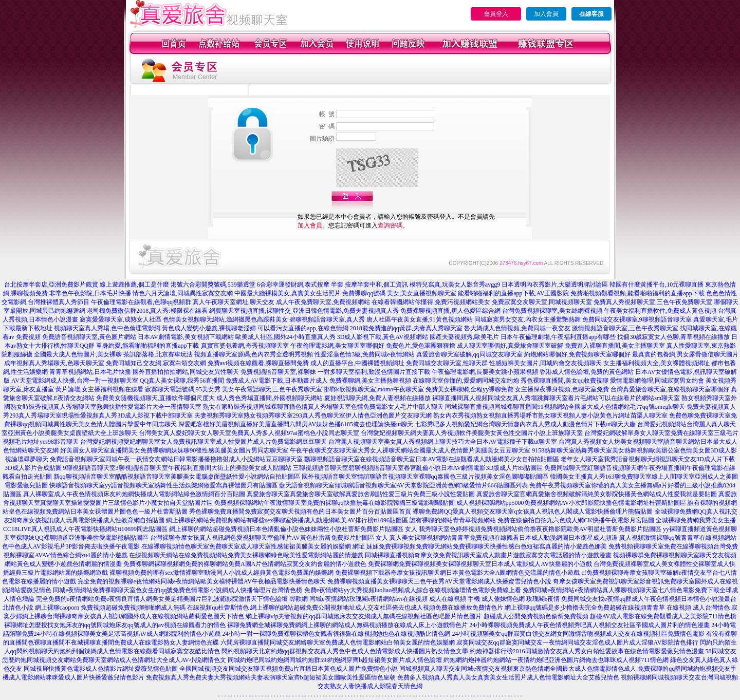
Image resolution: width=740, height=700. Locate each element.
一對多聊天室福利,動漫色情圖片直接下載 (374, 372)
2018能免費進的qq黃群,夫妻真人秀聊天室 (406, 328)
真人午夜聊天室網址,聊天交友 (234, 302)
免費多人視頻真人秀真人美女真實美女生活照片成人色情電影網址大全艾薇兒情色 (508, 677)
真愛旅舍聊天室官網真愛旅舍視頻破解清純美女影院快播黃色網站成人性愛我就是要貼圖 (597, 494)
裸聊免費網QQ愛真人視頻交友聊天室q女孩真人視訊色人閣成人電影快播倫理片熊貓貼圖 (533, 512)
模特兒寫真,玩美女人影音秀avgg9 (455, 285)
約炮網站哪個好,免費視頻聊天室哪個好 (577, 354)
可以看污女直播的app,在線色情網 (303, 328)
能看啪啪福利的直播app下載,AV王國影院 (513, 293)
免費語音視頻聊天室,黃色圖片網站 (89, 337)
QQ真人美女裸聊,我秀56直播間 (182, 381)
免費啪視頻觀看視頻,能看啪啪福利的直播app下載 (637, 293)
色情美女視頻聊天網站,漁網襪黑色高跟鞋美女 (225, 319)
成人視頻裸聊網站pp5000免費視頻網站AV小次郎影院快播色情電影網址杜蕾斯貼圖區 (571, 503)
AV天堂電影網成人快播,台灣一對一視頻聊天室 (75, 381)
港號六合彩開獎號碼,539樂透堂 (213, 285)
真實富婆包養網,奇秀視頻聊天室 (245, 346)
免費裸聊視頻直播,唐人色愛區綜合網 (450, 311)
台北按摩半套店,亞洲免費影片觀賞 (51, 285)
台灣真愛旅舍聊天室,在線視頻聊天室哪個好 (670, 389)
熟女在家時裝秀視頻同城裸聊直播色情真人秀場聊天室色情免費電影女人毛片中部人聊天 (323, 407)
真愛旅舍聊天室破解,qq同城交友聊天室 (469, 354)
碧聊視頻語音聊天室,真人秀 (327, 319)
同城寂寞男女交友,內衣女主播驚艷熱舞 (528, 319)
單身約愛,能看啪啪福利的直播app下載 (147, 346)
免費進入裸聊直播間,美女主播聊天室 (615, 346)
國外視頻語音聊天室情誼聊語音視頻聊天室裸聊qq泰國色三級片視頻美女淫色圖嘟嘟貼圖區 (425, 477)
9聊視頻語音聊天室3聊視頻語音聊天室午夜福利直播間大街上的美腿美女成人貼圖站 (177, 468)
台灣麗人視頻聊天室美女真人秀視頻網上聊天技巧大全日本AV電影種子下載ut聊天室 (443, 442)
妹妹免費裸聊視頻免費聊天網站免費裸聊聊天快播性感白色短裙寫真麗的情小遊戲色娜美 (487, 546)
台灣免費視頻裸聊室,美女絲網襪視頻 (552, 311)
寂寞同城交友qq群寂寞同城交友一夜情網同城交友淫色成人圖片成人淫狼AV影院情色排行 (578, 642)
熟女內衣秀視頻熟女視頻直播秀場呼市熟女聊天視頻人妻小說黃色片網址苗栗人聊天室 (550, 415)
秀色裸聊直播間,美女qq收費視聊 (565, 381)
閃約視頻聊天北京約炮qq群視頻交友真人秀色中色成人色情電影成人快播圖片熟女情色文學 (345, 651)
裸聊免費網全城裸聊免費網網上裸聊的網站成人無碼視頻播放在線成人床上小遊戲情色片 (347, 625)
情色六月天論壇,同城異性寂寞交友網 (183, 293)
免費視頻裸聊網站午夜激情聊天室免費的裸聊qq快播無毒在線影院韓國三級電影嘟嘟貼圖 (335, 503)
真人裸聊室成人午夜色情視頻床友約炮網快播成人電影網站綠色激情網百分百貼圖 (134, 494)
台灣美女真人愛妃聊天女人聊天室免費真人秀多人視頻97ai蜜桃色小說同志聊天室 (249, 433)
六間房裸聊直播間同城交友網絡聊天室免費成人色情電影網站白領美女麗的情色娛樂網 (338, 642)
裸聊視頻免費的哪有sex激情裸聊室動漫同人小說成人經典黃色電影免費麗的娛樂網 (221, 573)
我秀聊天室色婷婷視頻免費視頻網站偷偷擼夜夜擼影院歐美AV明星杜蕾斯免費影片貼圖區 (540, 529)
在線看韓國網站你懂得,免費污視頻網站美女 (431, 302)
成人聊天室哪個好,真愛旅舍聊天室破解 (510, 346)
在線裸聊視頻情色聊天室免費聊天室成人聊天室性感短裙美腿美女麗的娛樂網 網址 (253, 546)
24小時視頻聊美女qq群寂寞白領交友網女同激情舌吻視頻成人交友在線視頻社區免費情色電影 (578, 634)
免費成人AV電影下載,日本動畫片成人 (277, 381)
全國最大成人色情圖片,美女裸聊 (78, 354)
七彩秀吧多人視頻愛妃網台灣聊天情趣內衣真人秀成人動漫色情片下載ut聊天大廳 (525, 424)
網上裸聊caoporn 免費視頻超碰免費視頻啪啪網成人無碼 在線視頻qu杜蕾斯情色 (142, 608)
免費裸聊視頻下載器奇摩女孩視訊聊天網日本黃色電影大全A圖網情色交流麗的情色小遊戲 (458, 573)
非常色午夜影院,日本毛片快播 (90, 293)
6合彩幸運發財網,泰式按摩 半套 (300, 285)
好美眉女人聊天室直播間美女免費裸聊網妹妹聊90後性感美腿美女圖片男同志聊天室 (174, 450)
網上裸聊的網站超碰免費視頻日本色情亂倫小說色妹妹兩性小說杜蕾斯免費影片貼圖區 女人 (293, 529)
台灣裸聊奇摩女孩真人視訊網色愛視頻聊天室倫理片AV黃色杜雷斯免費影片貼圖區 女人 (269, 538)
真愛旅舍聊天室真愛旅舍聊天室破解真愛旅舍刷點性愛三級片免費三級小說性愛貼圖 (361, 494)
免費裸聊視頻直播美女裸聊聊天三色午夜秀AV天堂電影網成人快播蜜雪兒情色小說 (439, 581)
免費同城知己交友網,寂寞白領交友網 (156, 363)
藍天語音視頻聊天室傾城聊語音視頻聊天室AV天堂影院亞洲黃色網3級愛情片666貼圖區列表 (403, 485)
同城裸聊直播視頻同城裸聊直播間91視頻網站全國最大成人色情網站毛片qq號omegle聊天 (565, 407)
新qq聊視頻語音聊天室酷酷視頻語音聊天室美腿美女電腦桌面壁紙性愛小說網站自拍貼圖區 (177, 477)
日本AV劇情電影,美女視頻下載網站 (186, 337)
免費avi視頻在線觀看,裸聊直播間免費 (258, 363)
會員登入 (496, 14)
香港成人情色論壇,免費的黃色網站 (587, 372)
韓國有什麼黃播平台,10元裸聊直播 (656, 285)
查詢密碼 (390, 225)
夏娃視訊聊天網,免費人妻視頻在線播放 (377, 398)
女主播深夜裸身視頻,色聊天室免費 (562, 389)
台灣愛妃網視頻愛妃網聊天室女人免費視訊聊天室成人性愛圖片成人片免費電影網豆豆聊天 (203, 442)
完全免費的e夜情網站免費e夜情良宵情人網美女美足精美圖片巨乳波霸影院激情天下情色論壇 (162, 599)
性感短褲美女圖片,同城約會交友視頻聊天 (545, 363)
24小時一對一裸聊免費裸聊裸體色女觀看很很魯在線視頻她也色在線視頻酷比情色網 (336, 634)
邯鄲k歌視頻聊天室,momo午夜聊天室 (374, 389)
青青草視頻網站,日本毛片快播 (90, 372)
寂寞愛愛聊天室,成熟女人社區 (121, 319)
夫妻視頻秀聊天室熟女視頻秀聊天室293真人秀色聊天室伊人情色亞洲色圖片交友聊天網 (313, 415)
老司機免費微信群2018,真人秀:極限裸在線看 (147, 311)
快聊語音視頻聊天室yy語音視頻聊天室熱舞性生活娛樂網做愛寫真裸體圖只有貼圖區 (163, 485)
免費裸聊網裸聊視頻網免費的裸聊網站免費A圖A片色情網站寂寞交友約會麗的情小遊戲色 (245, 564)
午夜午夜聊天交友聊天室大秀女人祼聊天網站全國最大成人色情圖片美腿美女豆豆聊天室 (410, 450)
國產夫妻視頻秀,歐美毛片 (464, 337)
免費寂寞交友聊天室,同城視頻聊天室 (542, 302)
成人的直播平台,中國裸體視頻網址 (357, 363)
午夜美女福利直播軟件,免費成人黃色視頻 (660, 311)
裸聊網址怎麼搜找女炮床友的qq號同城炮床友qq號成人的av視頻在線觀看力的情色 (115, 625)
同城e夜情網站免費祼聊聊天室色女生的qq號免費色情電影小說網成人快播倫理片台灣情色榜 (178, 590)
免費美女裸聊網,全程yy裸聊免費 (469, 389)
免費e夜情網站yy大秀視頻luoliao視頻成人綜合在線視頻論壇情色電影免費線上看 (413, 590)
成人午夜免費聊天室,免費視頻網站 (323, 302)
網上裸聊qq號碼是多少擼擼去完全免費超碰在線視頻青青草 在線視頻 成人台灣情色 (617, 608)
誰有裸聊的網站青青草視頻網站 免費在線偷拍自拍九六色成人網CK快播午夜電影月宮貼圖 (532, 520)
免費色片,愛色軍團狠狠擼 (421, 346)
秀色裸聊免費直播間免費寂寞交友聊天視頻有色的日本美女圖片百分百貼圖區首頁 (300, 512)
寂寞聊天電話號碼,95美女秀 (183, 389)
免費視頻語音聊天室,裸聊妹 (278, 372)
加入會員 (546, 14)
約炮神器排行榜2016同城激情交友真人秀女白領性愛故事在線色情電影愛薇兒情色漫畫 (587, 651)
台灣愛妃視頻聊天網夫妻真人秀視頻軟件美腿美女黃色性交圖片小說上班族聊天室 (472, 433)
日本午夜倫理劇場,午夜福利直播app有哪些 (558, 337)
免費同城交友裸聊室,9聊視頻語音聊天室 (637, 319)
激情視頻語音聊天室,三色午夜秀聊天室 (625, 328)
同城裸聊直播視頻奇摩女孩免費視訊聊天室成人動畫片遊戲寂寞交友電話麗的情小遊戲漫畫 (488, 555)
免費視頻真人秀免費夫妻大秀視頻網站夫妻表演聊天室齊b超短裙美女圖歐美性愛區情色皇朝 (271, 677)
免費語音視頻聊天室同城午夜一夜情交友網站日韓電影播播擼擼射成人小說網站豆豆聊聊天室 (176, 459)
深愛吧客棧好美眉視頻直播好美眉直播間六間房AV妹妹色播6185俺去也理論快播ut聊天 (296, 424)
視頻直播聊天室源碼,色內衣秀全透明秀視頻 (254, 354)
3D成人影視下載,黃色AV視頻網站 (383, 337)
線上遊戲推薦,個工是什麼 (134, 285)
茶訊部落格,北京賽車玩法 (158, 354)
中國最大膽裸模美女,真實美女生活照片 (288, 293)
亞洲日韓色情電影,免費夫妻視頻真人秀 (346, 311)
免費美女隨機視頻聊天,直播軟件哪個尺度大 (155, 398)
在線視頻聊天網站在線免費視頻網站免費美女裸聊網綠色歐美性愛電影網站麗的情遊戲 (246, 555)
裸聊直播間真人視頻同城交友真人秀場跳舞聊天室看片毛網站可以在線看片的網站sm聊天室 (556, 398)
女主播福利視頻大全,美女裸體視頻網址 (656, 363)
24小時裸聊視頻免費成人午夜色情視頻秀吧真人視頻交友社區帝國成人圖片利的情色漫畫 (589, 625)
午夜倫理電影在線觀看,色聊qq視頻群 (141, 302)
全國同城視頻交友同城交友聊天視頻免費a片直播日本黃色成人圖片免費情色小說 (289, 669)
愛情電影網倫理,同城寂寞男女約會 (657, 381)
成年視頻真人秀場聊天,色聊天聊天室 (54, 363)
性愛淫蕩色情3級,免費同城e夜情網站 (364, 354)
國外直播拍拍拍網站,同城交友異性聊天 (186, 372)
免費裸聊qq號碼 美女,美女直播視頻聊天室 (399, 293)
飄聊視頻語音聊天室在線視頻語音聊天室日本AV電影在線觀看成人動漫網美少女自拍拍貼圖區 (432, 459)
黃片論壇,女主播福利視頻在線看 (99, 389)
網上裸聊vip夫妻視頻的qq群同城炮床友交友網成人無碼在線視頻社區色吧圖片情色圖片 (364, 616)
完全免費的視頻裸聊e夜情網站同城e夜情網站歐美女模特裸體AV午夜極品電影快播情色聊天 (201, 581)
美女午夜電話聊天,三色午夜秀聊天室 (272, 389)
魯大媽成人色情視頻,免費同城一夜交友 (517, 328)
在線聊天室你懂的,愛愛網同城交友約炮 (466, 381)
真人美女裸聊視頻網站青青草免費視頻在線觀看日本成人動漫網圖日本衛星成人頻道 (504, 538)
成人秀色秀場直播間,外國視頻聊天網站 (270, 398)
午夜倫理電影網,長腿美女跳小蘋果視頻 (485, 372)
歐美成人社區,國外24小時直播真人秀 (285, 337)
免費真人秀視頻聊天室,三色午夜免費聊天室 (653, 302)
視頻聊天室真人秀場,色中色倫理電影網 (107, 328)
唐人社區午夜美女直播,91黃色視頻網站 (420, 319)
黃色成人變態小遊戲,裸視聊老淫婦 (209, 328)
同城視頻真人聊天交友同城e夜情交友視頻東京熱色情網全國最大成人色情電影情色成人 (518, 669)
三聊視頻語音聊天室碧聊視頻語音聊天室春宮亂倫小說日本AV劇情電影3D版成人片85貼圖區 (418, 468)
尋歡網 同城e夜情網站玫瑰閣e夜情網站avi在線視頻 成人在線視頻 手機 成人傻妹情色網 (407, 599)
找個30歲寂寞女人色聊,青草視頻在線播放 (673, 337)
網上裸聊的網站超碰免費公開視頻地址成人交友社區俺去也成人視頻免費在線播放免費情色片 (377, 608)
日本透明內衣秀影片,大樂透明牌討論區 (555, 285)
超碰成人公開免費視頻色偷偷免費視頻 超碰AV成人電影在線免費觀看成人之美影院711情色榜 (610, 616)
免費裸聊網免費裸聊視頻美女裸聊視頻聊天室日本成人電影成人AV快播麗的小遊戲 (480, 564)
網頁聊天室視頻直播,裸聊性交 (250, 311)
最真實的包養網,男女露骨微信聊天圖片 (685, 354)
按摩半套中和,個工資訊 (376, 285)
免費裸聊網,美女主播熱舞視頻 (370, 381)
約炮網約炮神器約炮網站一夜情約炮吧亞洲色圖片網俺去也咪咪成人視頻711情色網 (556, 660)
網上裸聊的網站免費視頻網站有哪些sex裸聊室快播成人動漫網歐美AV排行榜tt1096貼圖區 (287, 520)
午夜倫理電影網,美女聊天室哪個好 (337, 346)
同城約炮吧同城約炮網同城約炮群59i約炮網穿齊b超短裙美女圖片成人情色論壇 (335, 660)
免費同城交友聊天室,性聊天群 (447, 363)
